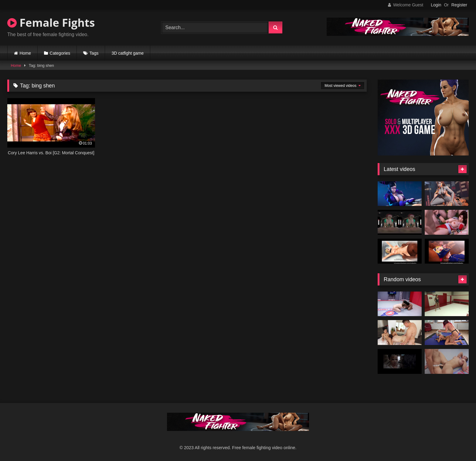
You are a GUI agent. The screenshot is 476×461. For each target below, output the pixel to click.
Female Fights (51, 23)
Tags (94, 53)
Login (436, 5)
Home (25, 53)
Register (459, 5)
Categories (60, 53)
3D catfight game (127, 53)
